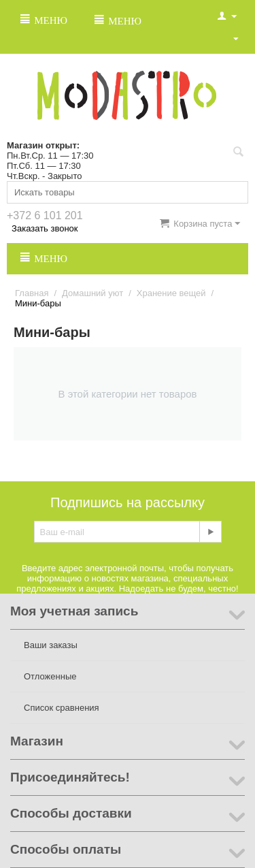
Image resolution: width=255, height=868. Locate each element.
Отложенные (50, 676)
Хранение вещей (171, 293)
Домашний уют (92, 293)
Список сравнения (62, 708)
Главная (32, 293)
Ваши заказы (51, 645)
